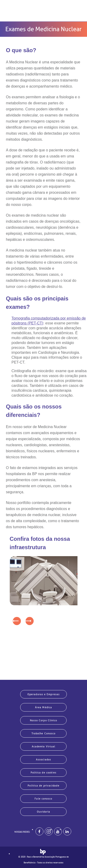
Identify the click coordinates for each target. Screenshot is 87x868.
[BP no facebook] (39, 831)
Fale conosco (43, 799)
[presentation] (17, 621)
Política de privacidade (43, 786)
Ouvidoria (44, 812)
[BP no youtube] (58, 831)
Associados (43, 759)
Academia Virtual (44, 746)
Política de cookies (44, 773)
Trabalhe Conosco (44, 733)
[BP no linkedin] (67, 831)
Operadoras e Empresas (43, 694)
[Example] (49, 831)
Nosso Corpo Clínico (44, 720)
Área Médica (43, 707)
